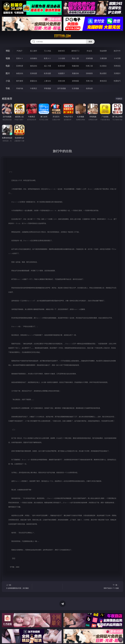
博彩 (8, 51)
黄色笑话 (103, 81)
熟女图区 (103, 73)
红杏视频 (75, 88)
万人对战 (47, 51)
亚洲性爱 (20, 66)
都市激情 (20, 81)
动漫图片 (61, 73)
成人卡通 (47, 66)
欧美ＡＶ (47, 58)
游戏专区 (61, 51)
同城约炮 (20, 88)
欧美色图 (47, 73)
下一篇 (106, 587)
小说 (8, 81)
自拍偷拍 (34, 58)
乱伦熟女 (103, 66)
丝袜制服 (89, 58)
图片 (8, 73)
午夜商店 (34, 88)
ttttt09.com (62, 36)
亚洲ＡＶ (20, 58)
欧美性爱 (61, 66)
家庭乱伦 (34, 81)
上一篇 (19, 587)
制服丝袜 (75, 66)
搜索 (90, 42)
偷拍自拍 (34, 66)
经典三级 (89, 66)
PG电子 (20, 51)
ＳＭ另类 (117, 58)
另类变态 (117, 66)
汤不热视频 (61, 88)
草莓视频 (47, 88)
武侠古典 (61, 81)
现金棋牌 (103, 51)
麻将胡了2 (75, 51)
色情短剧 (89, 88)
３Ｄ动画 (61, 58)
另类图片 (117, 73)
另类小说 (89, 81)
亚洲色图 (34, 73)
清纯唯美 (89, 73)
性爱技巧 (117, 81)
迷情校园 (75, 81)
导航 (8, 88)
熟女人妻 (75, 58)
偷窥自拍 (20, 73)
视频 (8, 58)
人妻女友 (47, 81)
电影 (8, 66)
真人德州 (34, 51)
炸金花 (89, 51)
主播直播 (103, 58)
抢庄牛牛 (117, 51)
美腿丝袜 (75, 73)
